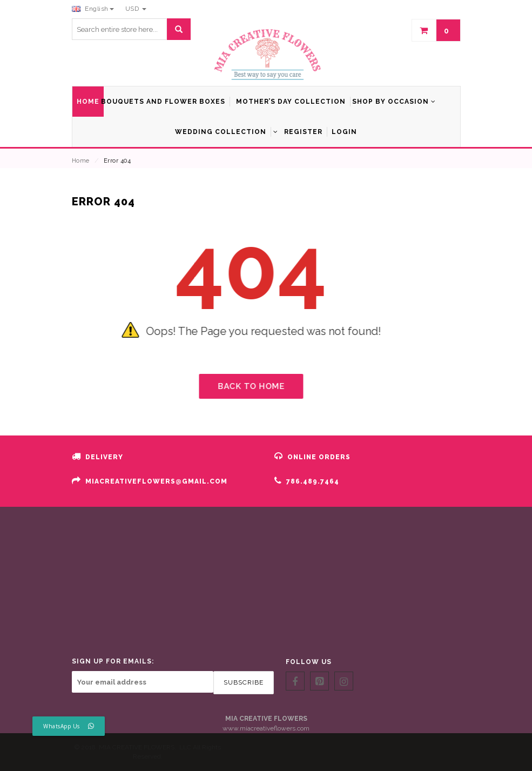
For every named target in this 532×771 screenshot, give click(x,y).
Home (81, 161)
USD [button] (136, 9)
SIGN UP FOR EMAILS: (113, 661)
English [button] (93, 9)
